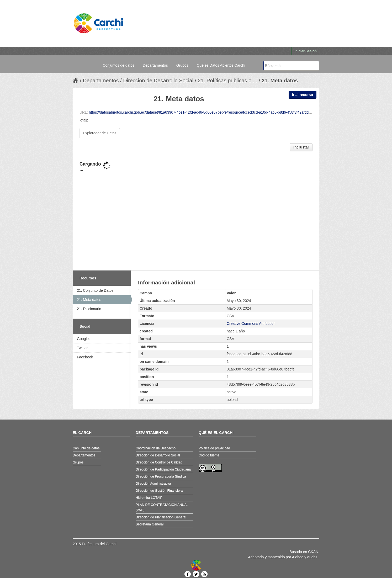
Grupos (182, 65)
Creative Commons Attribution (251, 324)
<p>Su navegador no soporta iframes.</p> (196, 211)
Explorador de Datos (100, 133)
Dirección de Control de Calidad (159, 462)
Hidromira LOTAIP (149, 498)
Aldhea (298, 557)
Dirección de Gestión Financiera (159, 491)
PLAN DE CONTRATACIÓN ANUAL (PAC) (162, 507)
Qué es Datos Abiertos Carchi (221, 65)
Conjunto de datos (86, 448)
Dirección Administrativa (153, 484)
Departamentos (155, 65)
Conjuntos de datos (118, 65)
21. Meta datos (280, 81)
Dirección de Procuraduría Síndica (161, 476)
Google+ (84, 339)
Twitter (82, 348)
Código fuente (209, 455)
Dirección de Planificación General (161, 517)
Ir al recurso (303, 95)
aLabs (313, 557)
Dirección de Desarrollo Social (158, 81)
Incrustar (301, 147)
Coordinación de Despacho (156, 448)
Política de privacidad (214, 448)
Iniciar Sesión (306, 51)
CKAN (313, 552)
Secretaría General (150, 524)
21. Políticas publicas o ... (228, 81)
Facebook (85, 357)
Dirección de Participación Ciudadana (163, 469)
